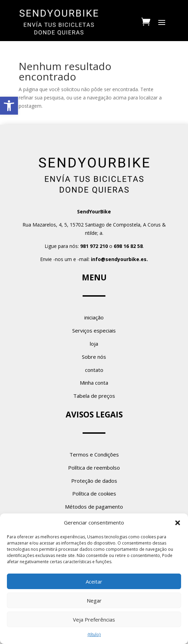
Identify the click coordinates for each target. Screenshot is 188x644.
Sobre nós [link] (94, 357)
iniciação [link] (94, 317)
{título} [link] (94, 635)
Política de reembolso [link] (94, 468)
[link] (9, 106)
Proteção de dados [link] (94, 481)
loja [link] (94, 344)
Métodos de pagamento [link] (94, 507)
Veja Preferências (94, 619)
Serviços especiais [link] (94, 330)
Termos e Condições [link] (94, 454)
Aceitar (94, 581)
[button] (178, 523)
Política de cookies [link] (94, 493)
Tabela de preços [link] (94, 396)
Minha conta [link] (94, 383)
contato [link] (94, 370)
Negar (94, 600)
